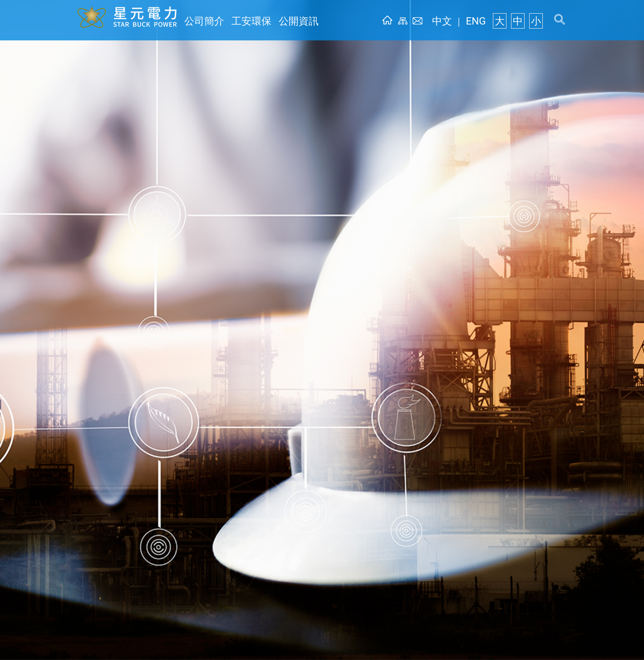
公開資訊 (280, 21)
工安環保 (241, 21)
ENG (484, 21)
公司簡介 (201, 21)
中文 (455, 21)
